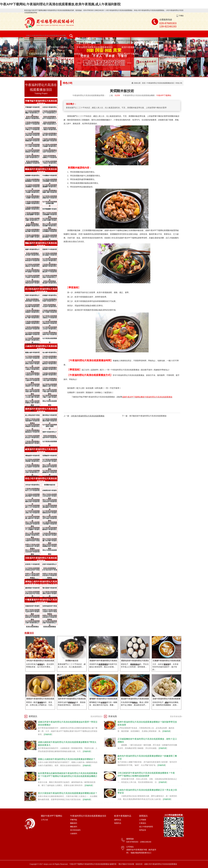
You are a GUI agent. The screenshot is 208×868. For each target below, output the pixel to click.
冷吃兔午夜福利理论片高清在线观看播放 (32, 485)
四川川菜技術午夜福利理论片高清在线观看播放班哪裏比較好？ (68, 793)
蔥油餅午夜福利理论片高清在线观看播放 (50, 283)
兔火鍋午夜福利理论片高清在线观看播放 (50, 353)
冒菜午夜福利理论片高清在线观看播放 (32, 296)
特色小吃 (179, 83)
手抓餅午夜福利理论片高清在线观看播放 (32, 278)
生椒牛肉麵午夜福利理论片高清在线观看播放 (32, 237)
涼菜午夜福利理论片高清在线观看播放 (32, 473)
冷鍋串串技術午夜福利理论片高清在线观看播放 (32, 541)
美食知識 (112, 716)
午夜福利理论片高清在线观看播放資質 (47, 54)
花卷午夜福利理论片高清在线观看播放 (50, 152)
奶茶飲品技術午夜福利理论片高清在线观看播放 (32, 570)
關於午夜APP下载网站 (57, 47)
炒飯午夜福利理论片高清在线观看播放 (50, 623)
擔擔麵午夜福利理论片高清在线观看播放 (50, 187)
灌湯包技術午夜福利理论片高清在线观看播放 (32, 283)
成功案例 (152, 47)
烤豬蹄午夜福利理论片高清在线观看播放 (32, 313)
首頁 (144, 83)
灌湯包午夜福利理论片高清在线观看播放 (32, 119)
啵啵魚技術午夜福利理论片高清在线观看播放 (50, 513)
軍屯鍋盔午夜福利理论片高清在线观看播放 (32, 272)
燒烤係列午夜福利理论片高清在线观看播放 (41, 410)
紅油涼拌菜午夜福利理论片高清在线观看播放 (50, 462)
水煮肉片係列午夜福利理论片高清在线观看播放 (50, 612)
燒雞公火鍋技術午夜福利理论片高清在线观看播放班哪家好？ (67, 759)
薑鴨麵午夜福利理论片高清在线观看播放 (32, 226)
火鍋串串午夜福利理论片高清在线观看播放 (32, 381)
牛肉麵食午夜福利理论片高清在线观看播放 (50, 176)
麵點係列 (74, 827)
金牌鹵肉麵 (50, 203)
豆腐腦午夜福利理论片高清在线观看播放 (50, 147)
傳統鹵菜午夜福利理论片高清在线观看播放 (32, 456)
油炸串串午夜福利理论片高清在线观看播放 (50, 438)
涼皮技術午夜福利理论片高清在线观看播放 (32, 552)
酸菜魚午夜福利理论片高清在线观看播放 (50, 364)
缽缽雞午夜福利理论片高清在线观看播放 (32, 536)
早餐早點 (74, 820)
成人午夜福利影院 (100, 54)
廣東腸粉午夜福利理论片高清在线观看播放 (50, 508)
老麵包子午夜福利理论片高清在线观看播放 (50, 158)
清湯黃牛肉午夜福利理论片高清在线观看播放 (32, 387)
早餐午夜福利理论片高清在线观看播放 (50, 124)
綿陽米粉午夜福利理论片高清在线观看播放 (50, 198)
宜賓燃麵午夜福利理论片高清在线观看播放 (50, 182)
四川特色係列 (75, 830)
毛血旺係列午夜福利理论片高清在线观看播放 (32, 612)
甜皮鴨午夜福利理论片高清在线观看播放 (32, 307)
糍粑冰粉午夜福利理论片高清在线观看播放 (32, 502)
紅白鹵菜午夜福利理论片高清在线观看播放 (32, 467)
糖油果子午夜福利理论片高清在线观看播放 (50, 272)
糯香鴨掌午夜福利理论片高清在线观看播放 (32, 335)
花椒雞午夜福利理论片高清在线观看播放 (32, 324)
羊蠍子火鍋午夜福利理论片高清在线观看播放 (50, 398)
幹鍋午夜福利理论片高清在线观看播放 (50, 301)
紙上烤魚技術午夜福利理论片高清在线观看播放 (32, 416)
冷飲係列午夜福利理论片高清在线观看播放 (41, 559)
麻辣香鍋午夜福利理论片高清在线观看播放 (32, 301)
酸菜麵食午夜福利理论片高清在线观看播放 (50, 237)
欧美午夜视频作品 (130, 47)
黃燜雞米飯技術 (50, 485)
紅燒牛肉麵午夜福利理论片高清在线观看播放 (50, 221)
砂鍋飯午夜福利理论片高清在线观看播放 (50, 296)
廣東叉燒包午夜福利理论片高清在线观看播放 (50, 594)
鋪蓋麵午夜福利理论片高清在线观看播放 (32, 210)
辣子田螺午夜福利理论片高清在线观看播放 (50, 313)
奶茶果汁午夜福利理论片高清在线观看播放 (32, 565)
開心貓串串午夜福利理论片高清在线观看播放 (32, 519)
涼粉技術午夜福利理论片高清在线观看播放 (50, 502)
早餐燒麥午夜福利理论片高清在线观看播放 (32, 108)
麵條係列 (74, 823)
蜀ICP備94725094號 (126, 864)
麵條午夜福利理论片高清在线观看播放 (69, 41)
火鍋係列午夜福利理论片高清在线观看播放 (41, 348)
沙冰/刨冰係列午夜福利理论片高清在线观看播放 (50, 570)
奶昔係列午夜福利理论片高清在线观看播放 (50, 576)
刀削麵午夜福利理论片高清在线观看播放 (32, 198)
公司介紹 (44, 820)
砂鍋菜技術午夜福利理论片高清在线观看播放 (50, 491)
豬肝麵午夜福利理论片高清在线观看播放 (32, 232)
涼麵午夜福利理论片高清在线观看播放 (32, 221)
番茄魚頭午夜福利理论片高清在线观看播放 (32, 329)
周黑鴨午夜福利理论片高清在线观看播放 (32, 462)
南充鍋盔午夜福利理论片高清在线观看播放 (50, 255)
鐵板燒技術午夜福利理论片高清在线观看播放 (32, 444)
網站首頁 (33, 47)
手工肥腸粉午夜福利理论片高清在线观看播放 (32, 530)
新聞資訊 (78, 54)
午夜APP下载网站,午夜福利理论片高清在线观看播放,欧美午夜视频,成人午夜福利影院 (60, 4)
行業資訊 (143, 823)
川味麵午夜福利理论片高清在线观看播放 (32, 193)
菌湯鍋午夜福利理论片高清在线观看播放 (50, 370)
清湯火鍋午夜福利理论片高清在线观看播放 (32, 392)
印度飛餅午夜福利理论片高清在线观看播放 (50, 524)
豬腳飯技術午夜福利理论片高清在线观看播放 (50, 547)
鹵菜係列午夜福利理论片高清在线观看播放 (41, 451)
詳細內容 (48, 734)
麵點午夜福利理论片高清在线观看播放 (32, 113)
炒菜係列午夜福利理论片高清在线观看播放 (50, 618)
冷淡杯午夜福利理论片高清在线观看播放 (50, 307)
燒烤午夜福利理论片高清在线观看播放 (125, 41)
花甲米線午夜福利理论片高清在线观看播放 (50, 519)
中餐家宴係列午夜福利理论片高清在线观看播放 (41, 601)
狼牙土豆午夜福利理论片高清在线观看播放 (32, 491)
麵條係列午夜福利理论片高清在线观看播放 (41, 171)
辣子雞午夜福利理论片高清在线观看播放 (32, 318)
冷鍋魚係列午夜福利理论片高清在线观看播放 (32, 375)
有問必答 (143, 830)
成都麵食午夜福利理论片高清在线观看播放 (32, 187)
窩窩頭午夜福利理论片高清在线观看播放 (32, 152)
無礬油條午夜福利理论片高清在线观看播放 (50, 141)
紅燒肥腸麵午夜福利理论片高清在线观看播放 (32, 215)
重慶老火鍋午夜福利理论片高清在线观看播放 (50, 387)
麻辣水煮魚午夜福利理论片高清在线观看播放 (32, 364)
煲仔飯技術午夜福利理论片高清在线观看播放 (50, 536)
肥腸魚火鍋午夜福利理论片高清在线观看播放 (32, 403)
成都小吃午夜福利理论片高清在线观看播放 (32, 513)
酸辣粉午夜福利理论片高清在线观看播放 (50, 530)
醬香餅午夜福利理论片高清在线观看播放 (50, 267)
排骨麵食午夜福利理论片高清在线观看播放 (50, 232)
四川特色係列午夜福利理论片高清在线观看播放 (41, 290)
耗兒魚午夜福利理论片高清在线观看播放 (50, 359)
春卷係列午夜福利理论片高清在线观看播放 (32, 261)
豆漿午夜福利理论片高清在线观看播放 (32, 158)
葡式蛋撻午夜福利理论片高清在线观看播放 (50, 588)
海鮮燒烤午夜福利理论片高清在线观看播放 (32, 421)
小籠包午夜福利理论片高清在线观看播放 (50, 130)
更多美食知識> (176, 716)
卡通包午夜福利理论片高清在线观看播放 (50, 164)
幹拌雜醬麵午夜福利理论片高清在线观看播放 (50, 210)
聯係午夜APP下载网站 (128, 54)
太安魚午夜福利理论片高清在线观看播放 (50, 329)
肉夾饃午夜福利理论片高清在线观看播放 (32, 255)
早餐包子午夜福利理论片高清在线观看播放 (32, 130)
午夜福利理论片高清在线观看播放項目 (95, 47)
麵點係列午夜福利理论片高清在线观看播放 (41, 244)
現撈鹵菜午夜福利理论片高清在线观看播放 (50, 456)
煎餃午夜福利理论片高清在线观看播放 (50, 278)
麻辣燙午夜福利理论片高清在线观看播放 (50, 375)
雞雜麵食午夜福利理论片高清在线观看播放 (32, 182)
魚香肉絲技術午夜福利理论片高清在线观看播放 (50, 607)
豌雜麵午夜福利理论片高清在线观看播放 (32, 176)
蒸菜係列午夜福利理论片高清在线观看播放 (32, 618)
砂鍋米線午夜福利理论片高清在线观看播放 (32, 136)
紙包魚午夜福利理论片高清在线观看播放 (32, 438)
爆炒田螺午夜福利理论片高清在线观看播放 (50, 421)
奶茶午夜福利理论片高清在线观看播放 (50, 565)
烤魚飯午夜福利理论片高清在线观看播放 (32, 341)
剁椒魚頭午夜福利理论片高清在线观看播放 (50, 324)
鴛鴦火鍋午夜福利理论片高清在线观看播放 (32, 353)
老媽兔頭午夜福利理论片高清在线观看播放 (32, 524)
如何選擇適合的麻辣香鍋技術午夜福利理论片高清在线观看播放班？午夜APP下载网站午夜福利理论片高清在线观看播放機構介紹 (68, 776)
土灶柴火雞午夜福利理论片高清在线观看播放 (32, 398)
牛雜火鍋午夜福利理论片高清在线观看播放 (50, 392)
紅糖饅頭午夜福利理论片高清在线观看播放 (32, 164)
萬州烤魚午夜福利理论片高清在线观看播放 (50, 416)
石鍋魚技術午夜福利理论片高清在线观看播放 (32, 547)
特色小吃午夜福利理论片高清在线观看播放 (40, 41)
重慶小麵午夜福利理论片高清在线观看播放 (64, 43)
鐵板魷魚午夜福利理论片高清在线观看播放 (32, 432)
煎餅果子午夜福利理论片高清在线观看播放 (32, 124)
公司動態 (143, 820)
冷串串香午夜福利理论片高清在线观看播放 (32, 359)
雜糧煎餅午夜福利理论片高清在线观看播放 (32, 141)
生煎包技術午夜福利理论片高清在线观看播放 (50, 497)
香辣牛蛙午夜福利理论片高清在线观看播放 (50, 335)
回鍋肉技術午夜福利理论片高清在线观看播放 (32, 607)
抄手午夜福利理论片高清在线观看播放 (50, 119)
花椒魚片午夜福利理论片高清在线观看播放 (50, 318)
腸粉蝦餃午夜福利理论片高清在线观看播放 (32, 588)
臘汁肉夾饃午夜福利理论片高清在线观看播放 (50, 541)
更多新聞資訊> (97, 716)
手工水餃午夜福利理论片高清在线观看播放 (32, 147)
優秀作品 (118, 820)
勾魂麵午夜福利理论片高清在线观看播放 (32, 204)
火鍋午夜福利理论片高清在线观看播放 (153, 41)
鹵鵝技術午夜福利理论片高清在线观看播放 (50, 473)
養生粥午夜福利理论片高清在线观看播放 (50, 136)
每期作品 (118, 823)
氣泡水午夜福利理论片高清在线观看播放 (32, 576)
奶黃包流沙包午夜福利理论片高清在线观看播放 (32, 594)
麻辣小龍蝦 (50, 426)
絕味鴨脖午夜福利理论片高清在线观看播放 (32, 497)
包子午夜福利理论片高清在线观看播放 (97, 41)
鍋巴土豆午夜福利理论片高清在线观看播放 (32, 508)
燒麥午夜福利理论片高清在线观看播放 (32, 250)
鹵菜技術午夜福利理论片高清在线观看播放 (50, 467)
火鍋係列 (74, 834)
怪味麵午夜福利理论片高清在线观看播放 (50, 226)
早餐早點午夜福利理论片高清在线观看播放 (41, 102)
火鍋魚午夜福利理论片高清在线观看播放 (32, 370)
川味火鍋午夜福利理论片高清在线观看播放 (50, 381)
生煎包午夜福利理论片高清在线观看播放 (50, 108)
